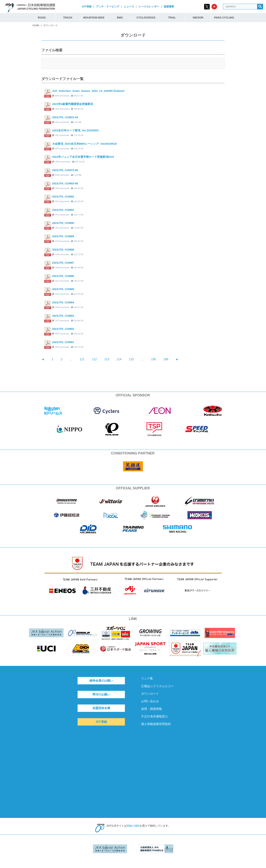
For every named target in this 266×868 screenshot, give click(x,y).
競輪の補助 (133, 826)
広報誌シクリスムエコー (157, 686)
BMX (120, 18)
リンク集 (147, 678)
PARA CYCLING (224, 18)
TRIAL (172, 18)
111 (82, 359)
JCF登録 (86, 6)
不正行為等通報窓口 (154, 716)
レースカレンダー (149, 6)
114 (119, 359)
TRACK (68, 18)
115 (131, 359)
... (71, 359)
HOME (36, 25)
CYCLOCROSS (146, 18)
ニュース (129, 6)
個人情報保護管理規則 (156, 724)
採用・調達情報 (151, 709)
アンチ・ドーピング (108, 6)
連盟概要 (169, 6)
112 (94, 359)
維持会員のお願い (101, 681)
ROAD (42, 18)
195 (154, 359)
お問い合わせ (150, 701)
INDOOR (198, 18)
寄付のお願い (101, 694)
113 (107, 359)
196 (166, 359)
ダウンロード (150, 694)
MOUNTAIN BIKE (94, 18)
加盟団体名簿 (101, 708)
